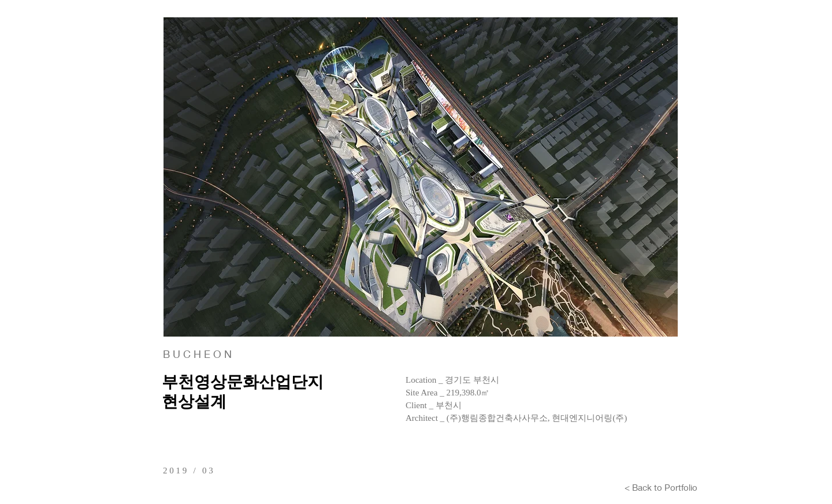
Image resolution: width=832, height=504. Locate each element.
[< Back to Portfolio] (661, 487)
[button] (421, 177)
